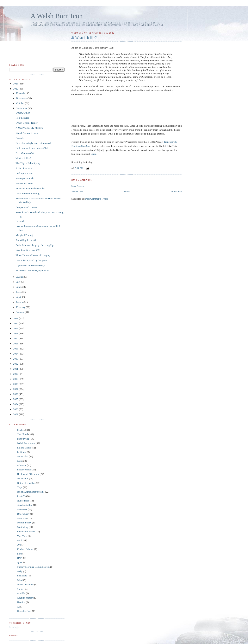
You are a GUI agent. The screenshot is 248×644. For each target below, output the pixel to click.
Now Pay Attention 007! (28, 250)
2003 (16, 409)
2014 (16, 354)
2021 (16, 318)
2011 (16, 369)
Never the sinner (25, 584)
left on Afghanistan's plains (31, 492)
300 (19, 545)
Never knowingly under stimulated (33, 143)
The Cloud (22, 434)
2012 (16, 364)
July (19, 282)
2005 (16, 399)
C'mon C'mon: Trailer (26, 123)
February (21, 307)
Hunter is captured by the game (31, 260)
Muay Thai (23, 456)
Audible (21, 593)
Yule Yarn (22, 536)
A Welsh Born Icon (57, 16)
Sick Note (22, 576)
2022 (16, 89)
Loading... (14, 627)
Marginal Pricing (24, 235)
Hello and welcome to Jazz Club (32, 148)
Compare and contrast (27, 207)
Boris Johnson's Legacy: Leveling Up (34, 245)
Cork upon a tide (24, 173)
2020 (16, 323)
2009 (16, 379)
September (22, 108)
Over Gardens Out (25, 153)
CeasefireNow (24, 611)
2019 (16, 328)
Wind (20, 580)
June (19, 287)
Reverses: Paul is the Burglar (30, 188)
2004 (16, 404)
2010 (16, 374)
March (20, 302)
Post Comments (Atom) (97, 199)
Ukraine (21, 602)
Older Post (176, 192)
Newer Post (77, 192)
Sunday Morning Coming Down (33, 567)
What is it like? (86, 38)
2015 (16, 349)
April (19, 297)
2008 (16, 384)
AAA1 (20, 540)
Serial (94, 154)
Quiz (19, 562)
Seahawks (22, 509)
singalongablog (25, 505)
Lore (19, 554)
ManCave (22, 518)
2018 (16, 333)
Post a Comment (78, 186)
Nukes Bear (23, 501)
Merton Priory (24, 523)
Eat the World (24, 448)
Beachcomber (24, 470)
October (21, 103)
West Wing (23, 527)
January (21, 312)
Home (127, 192)
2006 (16, 394)
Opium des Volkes (26, 483)
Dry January (23, 514)
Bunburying (23, 439)
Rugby (20, 430)
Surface (21, 589)
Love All (20, 221)
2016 (16, 344)
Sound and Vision (26, 531)
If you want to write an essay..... (32, 265)
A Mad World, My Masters (29, 128)
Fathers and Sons (24, 183)
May (19, 292)
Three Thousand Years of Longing (33, 255)
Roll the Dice (22, 118)
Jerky (20, 571)
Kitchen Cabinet (25, 549)
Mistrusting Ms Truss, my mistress (33, 270)
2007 (16, 389)
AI (18, 607)
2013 (16, 359)
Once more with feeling (27, 193)
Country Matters (25, 598)
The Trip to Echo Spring (28, 163)
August (20, 277)
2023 (16, 84)
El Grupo (22, 452)
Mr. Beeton (23, 478)
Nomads (20, 138)
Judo (19, 461)
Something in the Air (26, 240)
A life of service (24, 168)
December (22, 93)
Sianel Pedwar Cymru (27, 133)
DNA (20, 558)
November (22, 98)
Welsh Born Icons (26, 443)
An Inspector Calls (25, 178)
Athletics (22, 465)
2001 (16, 414)
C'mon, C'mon (23, 113)
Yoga (20, 487)
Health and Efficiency (28, 474)
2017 (16, 339)
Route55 (21, 496)
